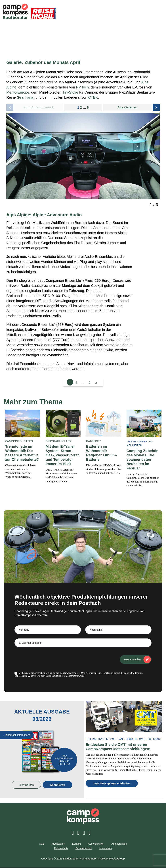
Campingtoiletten (19, 441)
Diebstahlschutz (59, 441)
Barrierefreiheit (84, 849)
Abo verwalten (96, 844)
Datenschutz (61, 849)
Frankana (26, 98)
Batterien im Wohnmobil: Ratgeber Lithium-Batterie (101, 453)
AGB (42, 844)
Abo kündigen (119, 844)
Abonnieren (57, 785)
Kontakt (76, 844)
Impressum (106, 849)
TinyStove (70, 92)
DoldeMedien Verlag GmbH (80, 859)
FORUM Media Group (112, 859)
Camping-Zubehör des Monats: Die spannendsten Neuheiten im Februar (142, 460)
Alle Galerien (127, 107)
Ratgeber (93, 441)
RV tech (83, 87)
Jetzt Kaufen (26, 785)
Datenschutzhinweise (74, 676)
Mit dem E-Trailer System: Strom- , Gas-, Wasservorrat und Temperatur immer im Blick (62, 455)
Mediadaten (58, 844)
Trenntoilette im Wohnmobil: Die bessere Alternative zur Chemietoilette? (22, 453)
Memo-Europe (18, 92)
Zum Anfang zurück (39, 107)
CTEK (93, 98)
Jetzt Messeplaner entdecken (112, 784)
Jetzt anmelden (132, 660)
